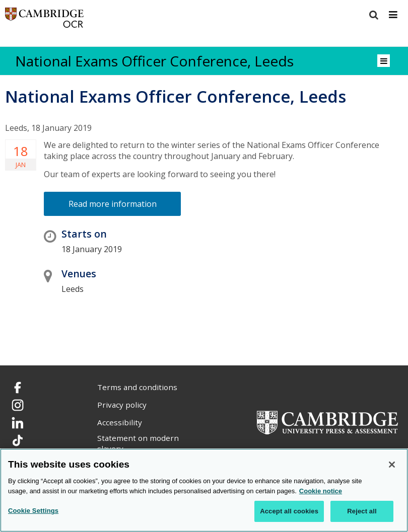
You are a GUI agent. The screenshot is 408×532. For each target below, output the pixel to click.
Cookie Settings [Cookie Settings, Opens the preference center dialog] (33, 511)
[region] (204, 490)
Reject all (362, 511)
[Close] (392, 465)
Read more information (113, 204)
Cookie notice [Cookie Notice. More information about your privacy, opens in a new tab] (321, 491)
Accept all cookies (289, 511)
